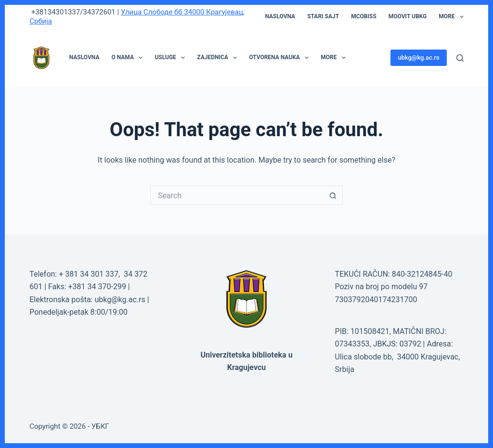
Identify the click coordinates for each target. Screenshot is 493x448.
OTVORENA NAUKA (281, 58)
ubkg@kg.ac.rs (419, 58)
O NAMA (129, 58)
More (451, 17)
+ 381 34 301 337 (89, 274)
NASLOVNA (84, 57)
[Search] (460, 58)
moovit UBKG (408, 16)
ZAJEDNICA (219, 58)
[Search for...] (237, 195)
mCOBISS (364, 16)
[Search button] (333, 195)
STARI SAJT (323, 16)
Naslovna (280, 16)
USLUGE (172, 58)
